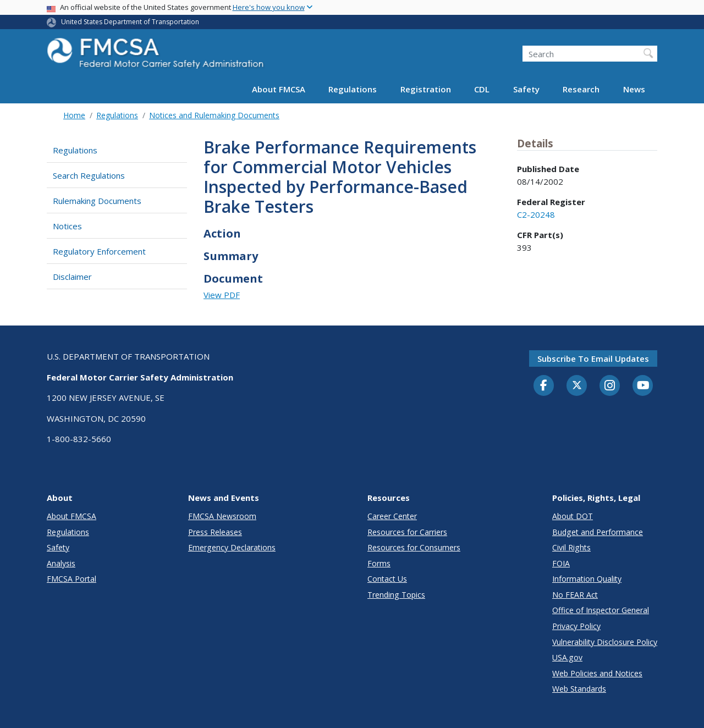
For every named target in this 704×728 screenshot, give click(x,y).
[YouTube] (643, 386)
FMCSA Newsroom (222, 516)
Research (581, 89)
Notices (67, 226)
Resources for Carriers (407, 532)
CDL (482, 89)
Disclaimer (72, 277)
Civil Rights (571, 547)
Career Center (392, 516)
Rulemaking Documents (97, 201)
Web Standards (579, 689)
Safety (526, 89)
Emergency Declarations (232, 547)
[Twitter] (577, 385)
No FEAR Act (575, 595)
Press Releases (215, 532)
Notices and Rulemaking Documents (214, 115)
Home (74, 115)
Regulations (353, 89)
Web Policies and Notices (597, 673)
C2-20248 (536, 214)
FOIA (561, 563)
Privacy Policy (576, 626)
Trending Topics (396, 595)
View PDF (222, 295)
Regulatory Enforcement (99, 251)
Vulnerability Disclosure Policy (605, 642)
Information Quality (587, 579)
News (634, 89)
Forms (379, 563)
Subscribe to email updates (593, 359)
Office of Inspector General (601, 610)
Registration (426, 89)
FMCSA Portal (71, 579)
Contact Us (387, 579)
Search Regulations (89, 175)
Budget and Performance (598, 532)
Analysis (61, 563)
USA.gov (567, 657)
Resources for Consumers (414, 547)
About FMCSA (279, 89)
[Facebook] (544, 386)
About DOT (573, 516)
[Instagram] (610, 387)
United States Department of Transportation (130, 22)
